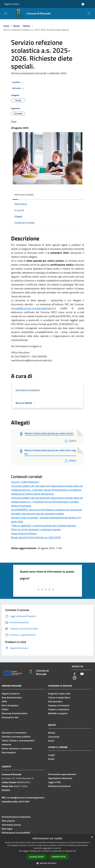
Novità (16, 26)
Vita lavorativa (55, 701)
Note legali (7, 829)
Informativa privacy (11, 825)
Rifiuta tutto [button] (59, 857)
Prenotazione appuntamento (62, 774)
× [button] (92, 837)
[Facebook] (75, 674)
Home (6, 26)
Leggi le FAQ (54, 782)
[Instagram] (75, 678)
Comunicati (54, 737)
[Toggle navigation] (6, 13)
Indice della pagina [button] (24, 195)
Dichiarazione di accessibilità (16, 833)
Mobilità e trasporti (58, 713)
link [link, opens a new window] (75, 851)
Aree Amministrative (12, 697)
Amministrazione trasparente (16, 817)
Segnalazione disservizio (60, 778)
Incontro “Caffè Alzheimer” (25, 482)
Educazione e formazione (14, 733)
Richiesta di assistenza (59, 786)
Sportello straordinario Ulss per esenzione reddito (38, 514)
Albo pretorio (8, 821)
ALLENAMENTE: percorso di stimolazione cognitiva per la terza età (46, 510)
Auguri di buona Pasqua (24, 533)
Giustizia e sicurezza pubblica (16, 737)
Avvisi (51, 741)
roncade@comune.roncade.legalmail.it (32, 308)
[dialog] (47, 851)
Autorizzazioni (9, 752)
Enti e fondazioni (10, 705)
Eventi (51, 759)
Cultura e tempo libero (59, 697)
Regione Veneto (12, 4)
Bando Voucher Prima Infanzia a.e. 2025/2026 (36, 537)
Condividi (18, 82)
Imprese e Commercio (59, 705)
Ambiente (6, 744)
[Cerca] (89, 14)
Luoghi (52, 755)
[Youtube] (82, 674)
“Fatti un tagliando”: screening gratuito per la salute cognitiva (44, 525)
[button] (48, 863)
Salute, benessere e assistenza (17, 748)
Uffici (4, 701)
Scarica (70, 440)
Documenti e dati (10, 717)
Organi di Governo (11, 694)
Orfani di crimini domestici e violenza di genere (36, 529)
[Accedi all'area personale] (83, 4)
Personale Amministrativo (15, 713)
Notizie (26, 26)
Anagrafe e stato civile (59, 694)
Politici (5, 709)
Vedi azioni (18, 88)
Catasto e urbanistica (59, 709)
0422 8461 (24, 801)
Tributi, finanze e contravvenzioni (18, 741)
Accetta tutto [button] (37, 857)
